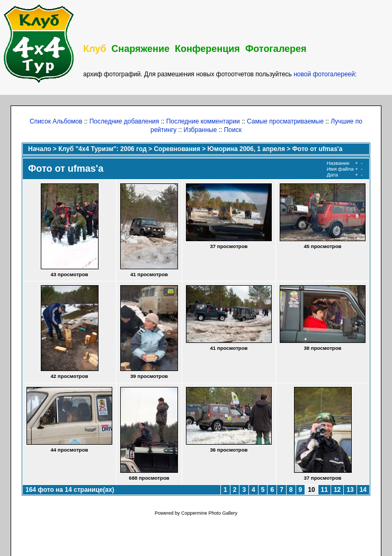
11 (324, 490)
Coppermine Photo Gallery (209, 513)
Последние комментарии (203, 121)
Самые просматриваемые (285, 121)
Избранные (201, 130)
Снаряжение (140, 49)
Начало (39, 149)
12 (337, 490)
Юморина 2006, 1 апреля (246, 149)
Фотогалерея (276, 49)
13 (350, 490)
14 (363, 490)
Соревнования (177, 149)
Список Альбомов (56, 121)
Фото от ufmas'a (318, 149)
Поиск (233, 130)
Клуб (95, 49)
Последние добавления (124, 121)
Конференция (207, 49)
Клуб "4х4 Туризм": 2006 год (103, 149)
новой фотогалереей (324, 74)
